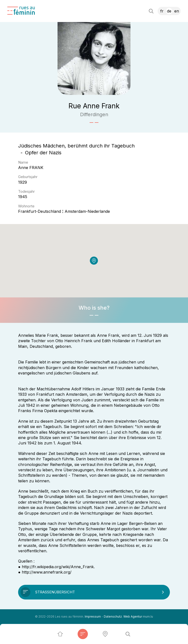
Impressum (93, 616)
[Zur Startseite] (21, 11)
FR (162, 11)
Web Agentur (133, 616)
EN (177, 11)
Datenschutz (113, 616)
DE (169, 11)
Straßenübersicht (55, 592)
